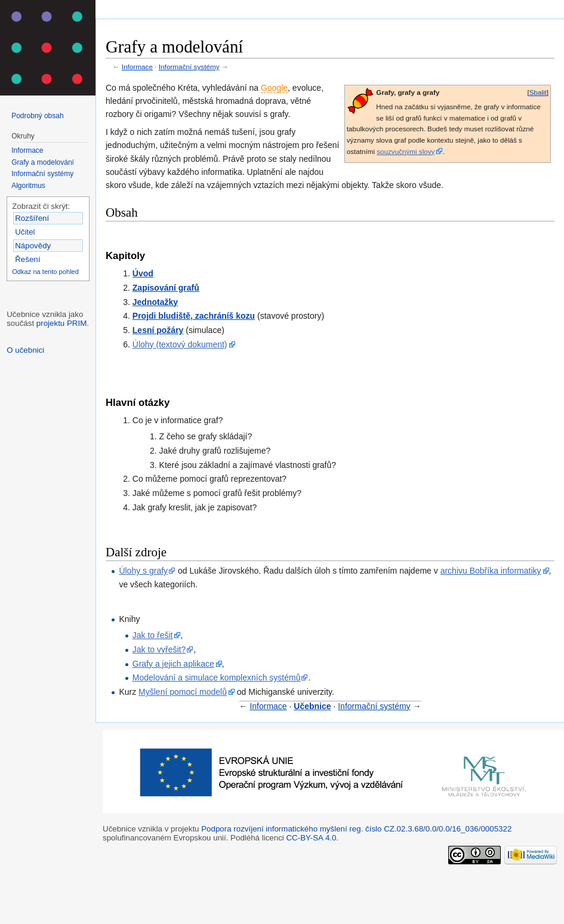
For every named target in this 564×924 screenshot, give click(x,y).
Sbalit (538, 92)
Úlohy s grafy (143, 571)
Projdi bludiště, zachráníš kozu (194, 316)
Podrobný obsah (37, 116)
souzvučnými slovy (406, 151)
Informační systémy (189, 67)
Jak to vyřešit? (159, 649)
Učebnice (312, 706)
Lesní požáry (158, 330)
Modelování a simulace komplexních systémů (217, 677)
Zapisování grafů (166, 288)
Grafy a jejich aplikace (173, 664)
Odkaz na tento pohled (45, 272)
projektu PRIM (61, 323)
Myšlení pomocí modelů (183, 692)
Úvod (143, 273)
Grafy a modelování (43, 162)
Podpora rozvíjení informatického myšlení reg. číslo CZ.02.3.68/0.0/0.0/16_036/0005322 (356, 829)
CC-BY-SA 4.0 (311, 838)
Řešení (27, 259)
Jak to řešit (153, 635)
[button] (538, 93)
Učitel (25, 232)
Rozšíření (32, 218)
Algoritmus (28, 186)
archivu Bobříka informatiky (491, 571)
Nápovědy (33, 246)
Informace (137, 67)
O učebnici (25, 350)
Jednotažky (155, 302)
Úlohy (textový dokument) (180, 344)
